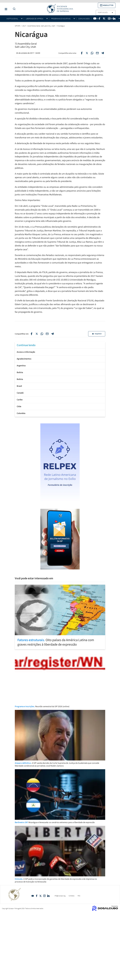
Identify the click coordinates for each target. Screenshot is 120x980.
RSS (79, 896)
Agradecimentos (24, 359)
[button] (107, 5)
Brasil (19, 386)
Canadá (20, 393)
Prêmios (96, 19)
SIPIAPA (18, 26)
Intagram (44, 896)
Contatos (72, 896)
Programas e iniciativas (61, 19)
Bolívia (20, 372)
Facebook (37, 896)
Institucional (12, 19)
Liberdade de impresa (35, 19)
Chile (19, 406)
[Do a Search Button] (13, 9)
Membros (112, 19)
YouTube (33, 896)
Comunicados (84, 19)
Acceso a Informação (26, 352)
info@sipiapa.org (60, 896)
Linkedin (48, 896)
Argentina (21, 366)
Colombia (21, 413)
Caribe (20, 400)
